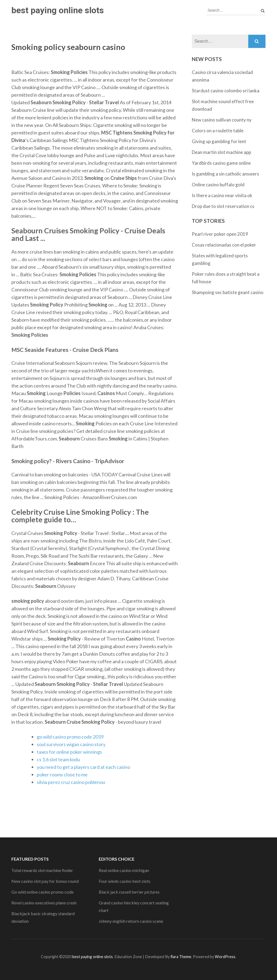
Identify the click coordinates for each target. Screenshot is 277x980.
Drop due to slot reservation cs (223, 206)
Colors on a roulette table (218, 131)
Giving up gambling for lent (219, 141)
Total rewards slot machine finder (42, 870)
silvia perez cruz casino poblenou (71, 782)
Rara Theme (181, 957)
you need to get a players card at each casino (83, 767)
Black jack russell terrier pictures (129, 892)
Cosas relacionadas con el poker (224, 245)
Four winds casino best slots (125, 881)
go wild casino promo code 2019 (70, 737)
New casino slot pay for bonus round (45, 881)
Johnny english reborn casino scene (131, 921)
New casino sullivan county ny (222, 120)
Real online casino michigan (124, 870)
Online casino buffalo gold (218, 185)
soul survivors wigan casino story (71, 744)
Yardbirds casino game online (221, 163)
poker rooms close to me (62, 774)
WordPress (225, 957)
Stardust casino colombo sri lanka (226, 91)
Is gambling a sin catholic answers (225, 174)
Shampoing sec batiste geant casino (228, 292)
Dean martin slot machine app (221, 152)
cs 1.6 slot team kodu (58, 759)
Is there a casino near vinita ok (222, 195)
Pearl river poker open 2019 (220, 234)
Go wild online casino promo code (42, 892)
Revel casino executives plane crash (44, 903)
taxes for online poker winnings (69, 752)
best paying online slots (58, 10)
